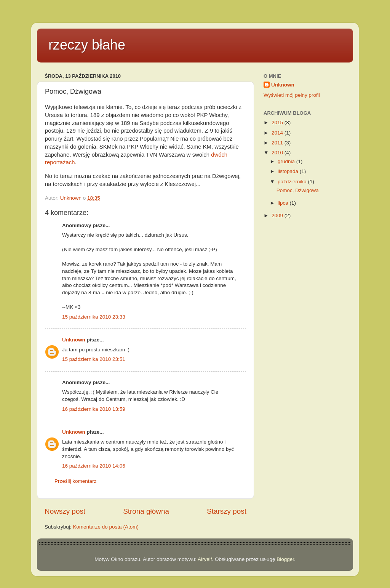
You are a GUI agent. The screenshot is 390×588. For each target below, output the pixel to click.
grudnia (287, 161)
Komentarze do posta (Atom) (106, 527)
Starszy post (227, 511)
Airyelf (205, 559)
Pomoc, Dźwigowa (298, 190)
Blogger (285, 559)
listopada (289, 171)
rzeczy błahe (87, 45)
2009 (278, 215)
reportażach (60, 162)
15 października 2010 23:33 (94, 317)
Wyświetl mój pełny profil (292, 95)
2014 (278, 133)
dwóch (219, 155)
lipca (284, 203)
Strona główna (146, 511)
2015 (278, 123)
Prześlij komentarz (75, 481)
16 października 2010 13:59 (94, 409)
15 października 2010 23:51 (94, 359)
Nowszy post (65, 511)
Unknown (74, 340)
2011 (278, 143)
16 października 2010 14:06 (94, 466)
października (293, 182)
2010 (278, 153)
